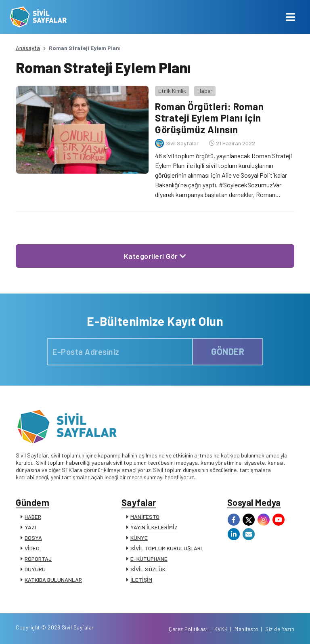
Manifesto (247, 629)
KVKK (221, 629)
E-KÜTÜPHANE (149, 559)
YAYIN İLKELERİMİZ (154, 527)
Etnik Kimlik (172, 91)
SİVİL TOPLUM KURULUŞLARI (166, 548)
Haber (205, 91)
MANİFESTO (145, 517)
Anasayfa (28, 48)
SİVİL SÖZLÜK (148, 569)
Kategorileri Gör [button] (155, 256)
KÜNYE (139, 538)
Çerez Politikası (188, 629)
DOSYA (33, 538)
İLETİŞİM (141, 580)
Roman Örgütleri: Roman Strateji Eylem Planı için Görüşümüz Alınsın (209, 118)
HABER (33, 517)
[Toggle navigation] (290, 17)
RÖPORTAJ (38, 559)
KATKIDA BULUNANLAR (53, 580)
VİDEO (32, 548)
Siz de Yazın (280, 629)
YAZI (30, 527)
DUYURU (35, 569)
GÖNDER (228, 351)
